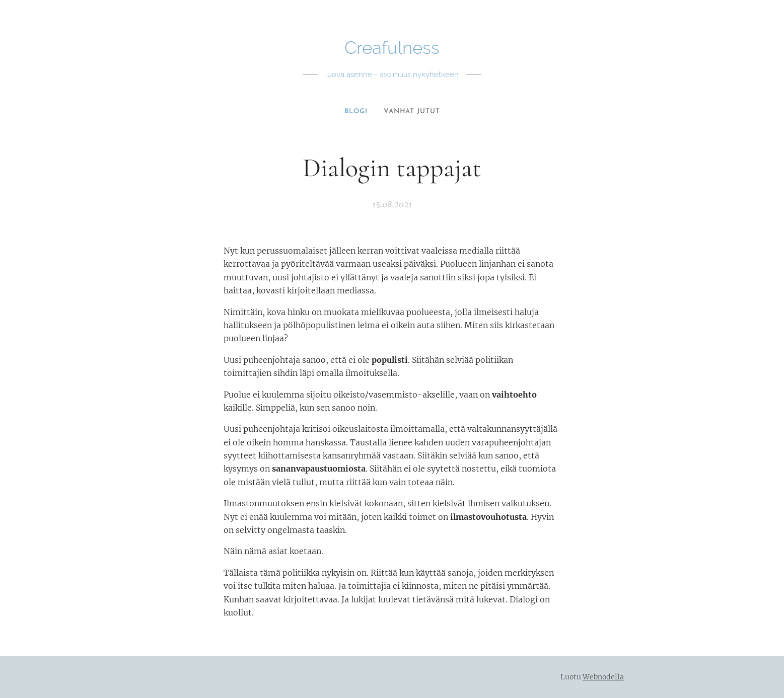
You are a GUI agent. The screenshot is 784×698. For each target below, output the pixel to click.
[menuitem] (355, 112)
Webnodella (603, 677)
